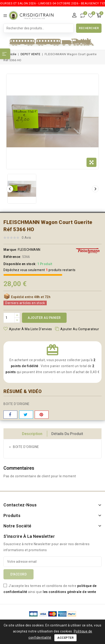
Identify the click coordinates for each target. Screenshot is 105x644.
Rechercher (89, 28)
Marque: (10, 250)
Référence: (12, 257)
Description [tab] (32, 434)
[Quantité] (9, 318)
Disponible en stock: (20, 264)
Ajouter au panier (44, 318)
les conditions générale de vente (69, 592)
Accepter (65, 638)
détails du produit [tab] (67, 434)
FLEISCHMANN (29, 250)
